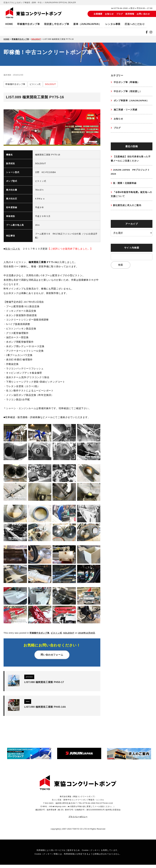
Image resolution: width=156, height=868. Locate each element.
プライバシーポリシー (78, 820)
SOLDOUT (69, 633)
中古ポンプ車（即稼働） (127, 82)
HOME (9, 24)
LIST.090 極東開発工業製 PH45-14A (45, 709)
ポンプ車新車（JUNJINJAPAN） (132, 101)
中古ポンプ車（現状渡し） (128, 92)
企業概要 (98, 14)
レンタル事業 (113, 24)
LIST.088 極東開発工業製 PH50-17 (44, 682)
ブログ (120, 14)
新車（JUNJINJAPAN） (87, 24)
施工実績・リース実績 (126, 110)
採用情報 (130, 14)
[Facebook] (147, 32)
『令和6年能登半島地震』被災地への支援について (131, 197)
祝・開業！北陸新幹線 (125, 186)
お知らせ (109, 14)
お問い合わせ (143, 14)
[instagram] (151, 32)
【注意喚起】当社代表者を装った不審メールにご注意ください (131, 160)
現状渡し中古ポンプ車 (57, 24)
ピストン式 (56, 633)
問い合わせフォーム (52, 655)
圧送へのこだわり (135, 24)
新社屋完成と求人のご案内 (128, 209)
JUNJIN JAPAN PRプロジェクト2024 (130, 174)
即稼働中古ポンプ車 (29, 24)
